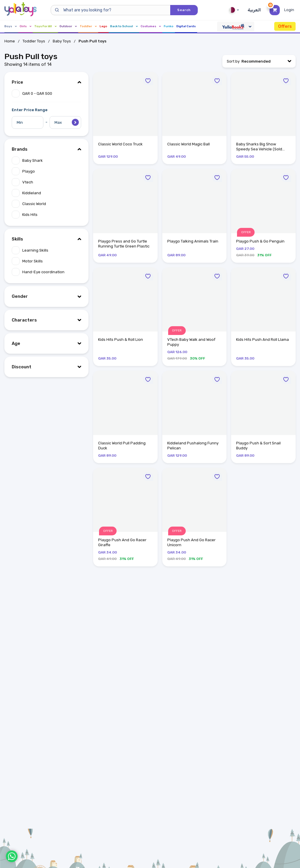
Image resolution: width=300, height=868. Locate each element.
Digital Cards (186, 26)
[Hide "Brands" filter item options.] (46, 149)
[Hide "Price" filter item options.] (46, 82)
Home (10, 41)
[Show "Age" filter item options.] (46, 343)
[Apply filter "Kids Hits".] (46, 215)
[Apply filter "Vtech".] (46, 182)
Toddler (88, 26)
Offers (285, 26)
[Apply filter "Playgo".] (46, 171)
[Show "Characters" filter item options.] (46, 320)
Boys (11, 26)
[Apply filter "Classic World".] (46, 204)
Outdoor (68, 26)
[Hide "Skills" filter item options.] (46, 239)
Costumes (151, 26)
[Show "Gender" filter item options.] (46, 296)
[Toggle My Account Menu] (290, 10)
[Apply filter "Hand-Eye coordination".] (46, 272)
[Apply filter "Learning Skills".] (46, 250)
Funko (169, 26)
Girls (25, 26)
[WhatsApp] (12, 856)
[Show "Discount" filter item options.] (46, 367)
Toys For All (45, 26)
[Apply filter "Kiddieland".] (46, 193)
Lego (103, 26)
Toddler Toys (34, 41)
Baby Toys (62, 41)
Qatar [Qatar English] (234, 10)
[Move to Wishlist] (148, 81)
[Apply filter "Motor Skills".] (46, 261)
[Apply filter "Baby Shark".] (46, 160)
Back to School (124, 26)
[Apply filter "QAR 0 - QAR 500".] (46, 93)
